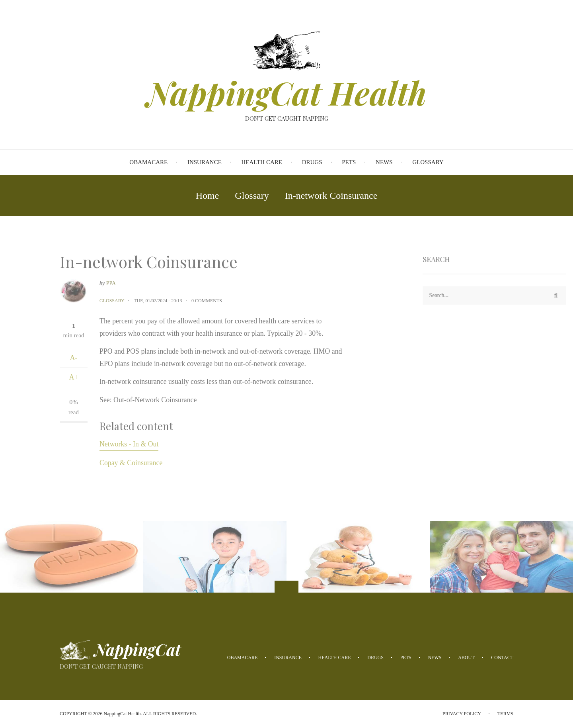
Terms (505, 714)
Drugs (375, 658)
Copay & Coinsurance (131, 463)
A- (74, 358)
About (466, 658)
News (435, 658)
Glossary (112, 301)
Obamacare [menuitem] (148, 162)
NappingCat (137, 650)
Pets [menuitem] (349, 162)
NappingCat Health (287, 92)
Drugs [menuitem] (312, 162)
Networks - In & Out (129, 444)
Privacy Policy (462, 714)
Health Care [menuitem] (262, 162)
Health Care (335, 658)
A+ (73, 377)
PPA (111, 283)
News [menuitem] (384, 162)
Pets (406, 658)
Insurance (288, 658)
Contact (502, 658)
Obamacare (243, 658)
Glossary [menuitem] (428, 162)
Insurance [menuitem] (205, 162)
